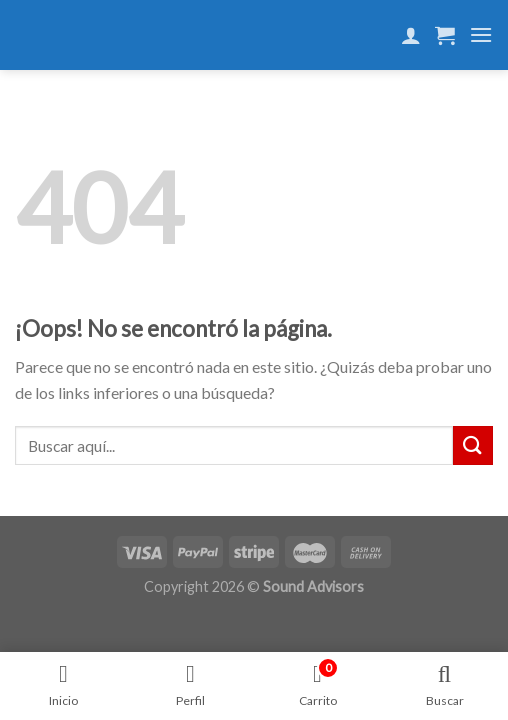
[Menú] (481, 34)
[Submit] (473, 445)
